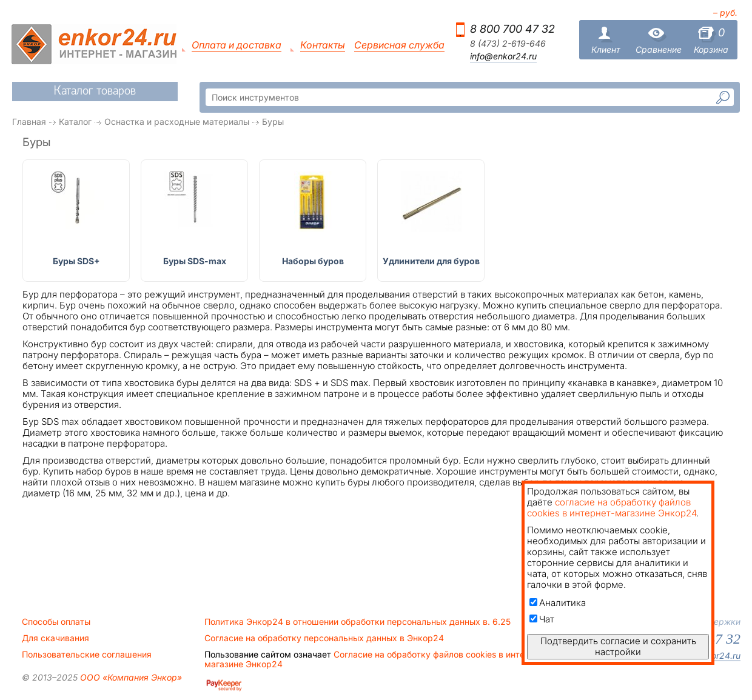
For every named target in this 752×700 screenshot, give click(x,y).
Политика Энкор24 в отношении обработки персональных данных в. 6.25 (358, 622)
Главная (29, 122)
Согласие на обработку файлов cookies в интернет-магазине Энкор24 (376, 659)
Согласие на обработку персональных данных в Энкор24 (324, 638)
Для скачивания (55, 638)
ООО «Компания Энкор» (130, 677)
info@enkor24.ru (503, 56)
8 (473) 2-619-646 (508, 44)
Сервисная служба (399, 45)
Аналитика (558, 603)
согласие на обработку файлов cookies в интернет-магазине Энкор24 (612, 508)
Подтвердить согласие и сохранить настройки (618, 646)
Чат (542, 619)
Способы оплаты (56, 622)
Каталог (75, 122)
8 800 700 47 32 (512, 29)
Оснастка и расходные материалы (177, 122)
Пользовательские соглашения (87, 655)
